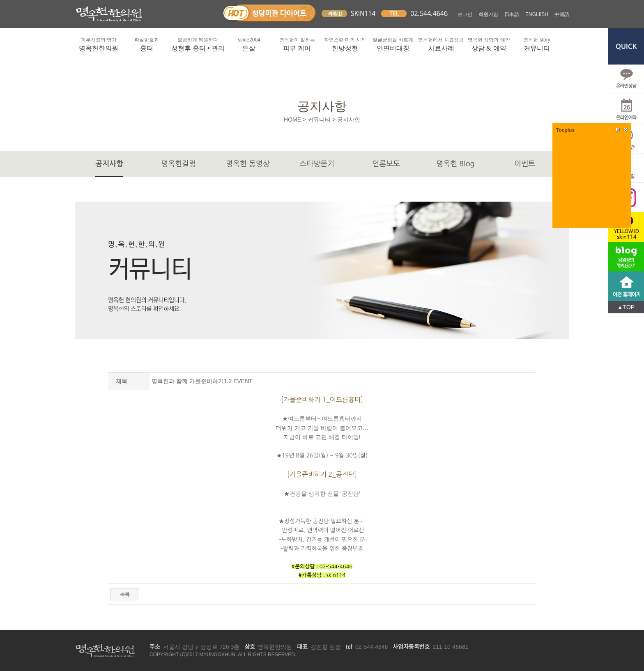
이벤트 (525, 164)
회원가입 (488, 14)
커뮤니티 (537, 44)
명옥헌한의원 (99, 44)
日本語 (512, 14)
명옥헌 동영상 (248, 164)
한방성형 (345, 44)
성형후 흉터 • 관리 (198, 44)
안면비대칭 (393, 44)
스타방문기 (317, 164)
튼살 (249, 44)
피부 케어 (297, 44)
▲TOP (626, 307)
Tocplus (565, 130)
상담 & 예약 (489, 44)
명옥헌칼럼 (179, 164)
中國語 (562, 14)
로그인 (465, 14)
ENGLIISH (537, 14)
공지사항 (109, 164)
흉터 (147, 44)
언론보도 (386, 164)
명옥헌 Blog (456, 164)
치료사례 (441, 44)
